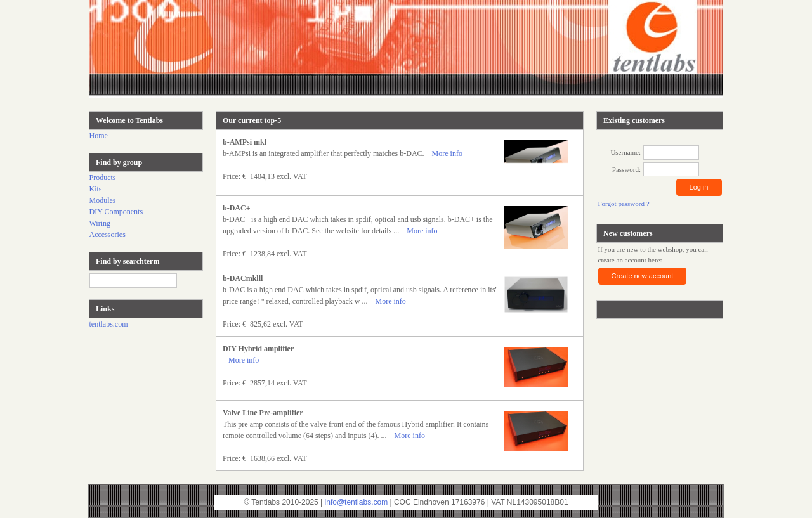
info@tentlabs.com (357, 502)
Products (103, 178)
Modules (103, 200)
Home (99, 136)
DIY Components (116, 212)
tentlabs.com (109, 324)
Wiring (100, 223)
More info (447, 153)
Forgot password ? (624, 204)
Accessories (108, 235)
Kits (96, 189)
